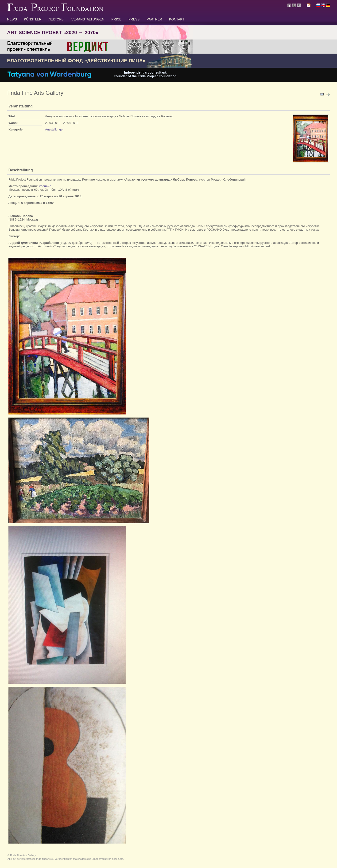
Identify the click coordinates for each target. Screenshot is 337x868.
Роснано (45, 186)
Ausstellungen (55, 129)
